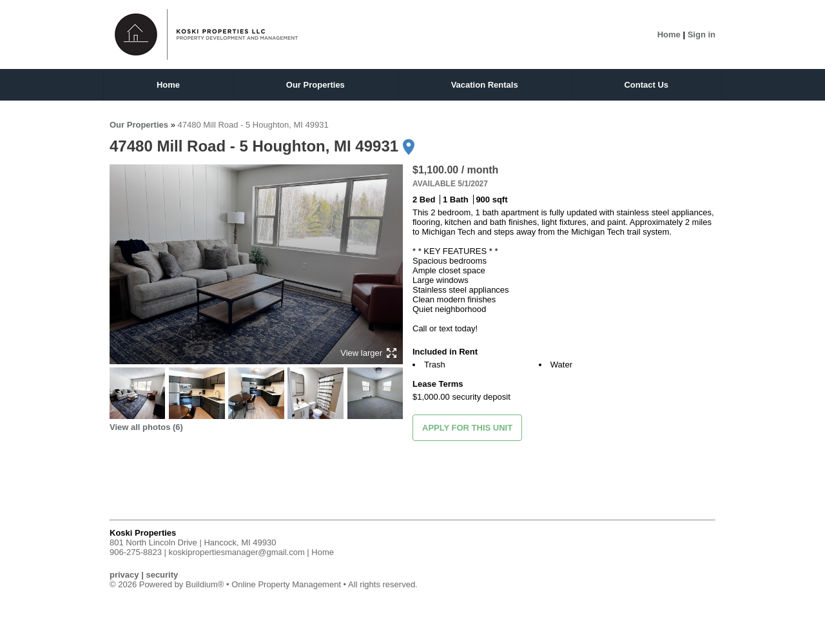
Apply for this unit (467, 428)
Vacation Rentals (485, 85)
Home (669, 34)
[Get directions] (409, 147)
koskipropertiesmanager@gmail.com (237, 552)
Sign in (702, 34)
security (162, 575)
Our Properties (315, 85)
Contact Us (646, 85)
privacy (124, 575)
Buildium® (205, 584)
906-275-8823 (136, 552)
